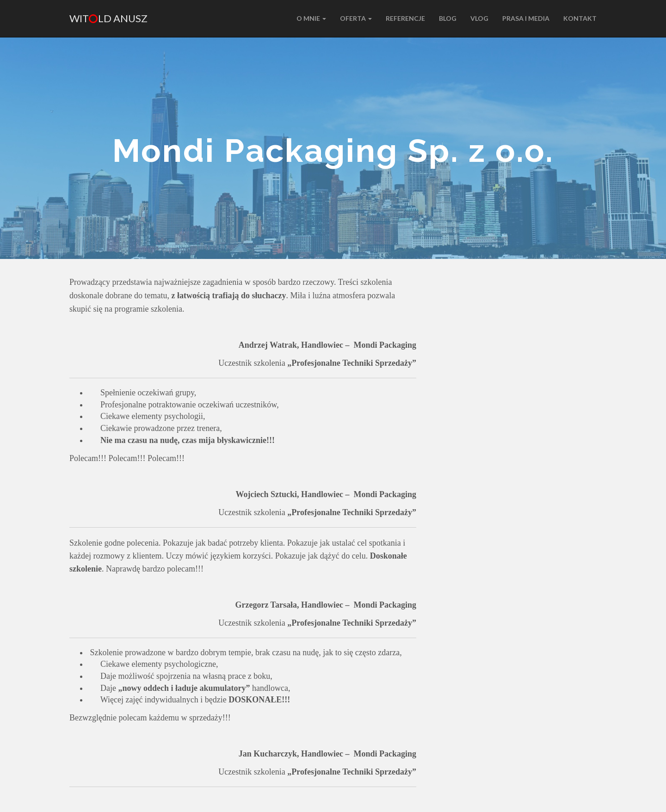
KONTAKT (580, 18)
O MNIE (311, 18)
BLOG (448, 18)
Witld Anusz (108, 18)
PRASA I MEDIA (526, 18)
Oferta (356, 18)
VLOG (479, 18)
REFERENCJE (405, 18)
